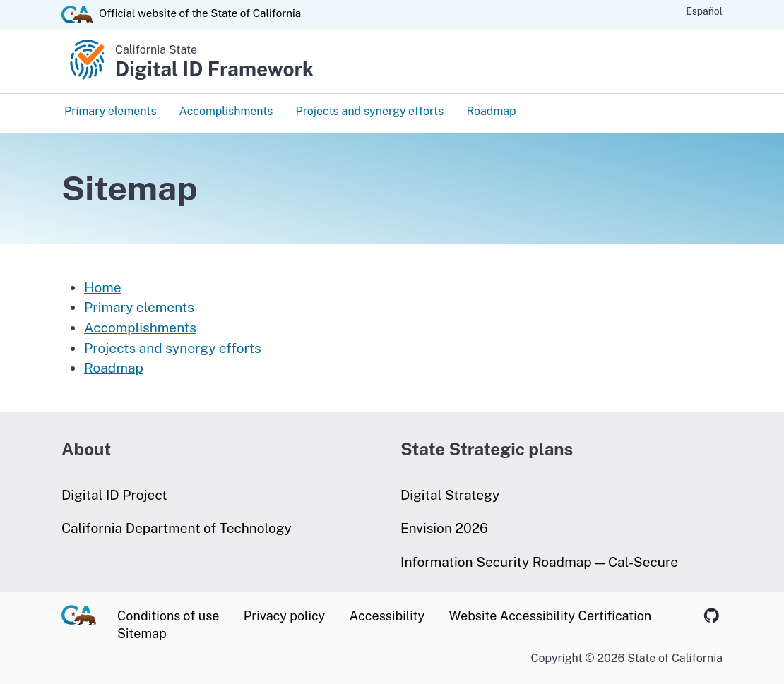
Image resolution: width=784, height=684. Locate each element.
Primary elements (110, 111)
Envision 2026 (444, 528)
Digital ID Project (114, 495)
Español (704, 11)
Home (103, 287)
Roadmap (491, 111)
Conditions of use (168, 616)
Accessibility (387, 616)
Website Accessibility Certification (551, 616)
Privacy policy (284, 616)
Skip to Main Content (392, 0)
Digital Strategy (450, 495)
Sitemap (142, 634)
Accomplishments (226, 111)
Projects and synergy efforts (369, 111)
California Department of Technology (177, 528)
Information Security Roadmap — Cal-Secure (539, 562)
